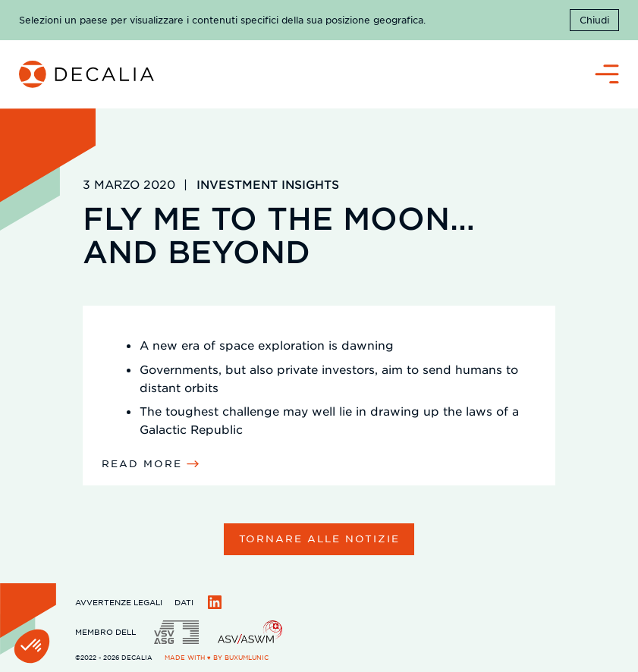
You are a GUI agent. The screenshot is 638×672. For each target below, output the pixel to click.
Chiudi (594, 20)
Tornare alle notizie (319, 538)
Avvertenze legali (119, 602)
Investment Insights (268, 184)
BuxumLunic (247, 657)
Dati (184, 602)
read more (142, 463)
